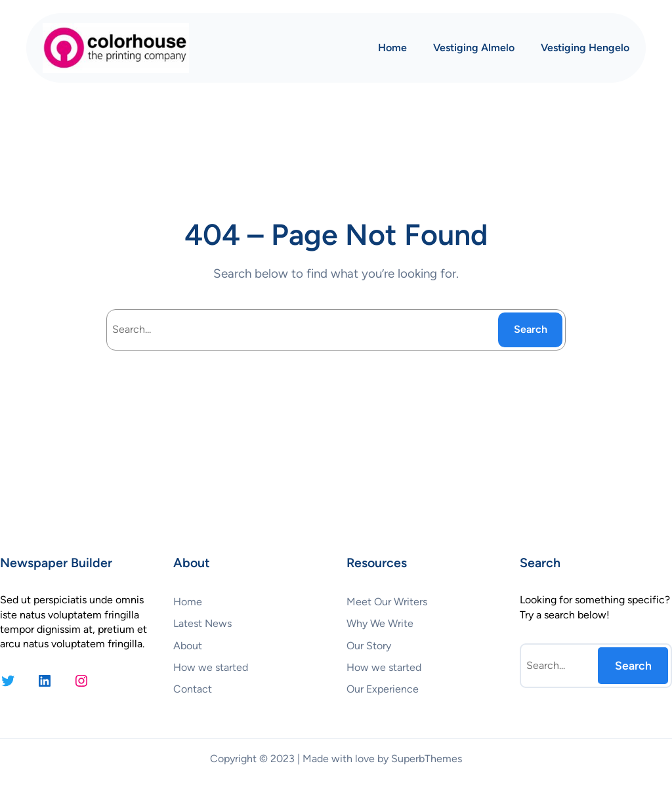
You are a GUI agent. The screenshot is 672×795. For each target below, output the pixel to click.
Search (531, 329)
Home (392, 48)
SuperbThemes (427, 759)
